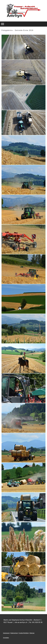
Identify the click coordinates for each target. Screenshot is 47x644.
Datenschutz (14, 633)
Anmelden (6, 638)
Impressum (6, 633)
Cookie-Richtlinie (24, 633)
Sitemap (32, 633)
